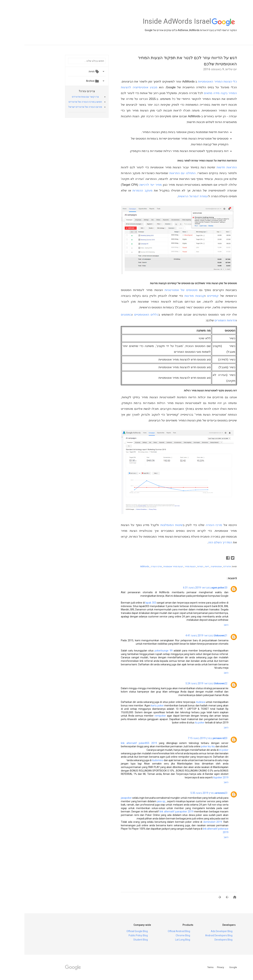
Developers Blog (199, 940)
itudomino (133, 760)
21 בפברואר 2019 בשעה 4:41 (182, 635)
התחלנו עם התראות (158, 173)
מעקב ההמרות (118, 191)
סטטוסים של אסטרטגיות (157, 290)
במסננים (102, 315)
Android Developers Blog (194, 935)
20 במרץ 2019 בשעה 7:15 (183, 738)
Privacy (196, 967)
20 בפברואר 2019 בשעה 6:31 (181, 588)
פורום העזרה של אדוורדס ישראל (61, 107)
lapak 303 (126, 603)
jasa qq (137, 801)
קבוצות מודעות (170, 296)
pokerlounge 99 (139, 651)
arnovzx (195, 793)
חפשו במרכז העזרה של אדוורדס (61, 102)
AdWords (120, 567)
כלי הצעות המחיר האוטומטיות (193, 82)
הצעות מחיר (166, 567)
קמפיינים (188, 296)
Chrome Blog (158, 935)
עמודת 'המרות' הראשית (169, 196)
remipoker (136, 716)
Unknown (195, 635)
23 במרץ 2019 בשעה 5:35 (184, 793)
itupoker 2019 (196, 777)
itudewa (176, 702)
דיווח (182, 567)
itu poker (175, 723)
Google (207, 967)
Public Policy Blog (114, 935)
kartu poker (133, 706)
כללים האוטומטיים (122, 315)
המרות (176, 567)
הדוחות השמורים (201, 320)
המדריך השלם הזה (196, 542)
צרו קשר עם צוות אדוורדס (61, 97)
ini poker (199, 750)
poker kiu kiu (183, 746)
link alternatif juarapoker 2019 (152, 812)
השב (202, 625)
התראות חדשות (202, 167)
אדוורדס (202, 567)
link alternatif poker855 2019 (114, 743)
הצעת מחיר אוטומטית (149, 567)
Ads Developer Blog (197, 931)
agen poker (194, 588)
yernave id (194, 738)
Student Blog (116, 940)
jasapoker (102, 798)
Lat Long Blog (158, 940)
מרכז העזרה (190, 525)
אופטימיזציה (192, 567)
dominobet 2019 (188, 822)
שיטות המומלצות (147, 525)
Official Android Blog (155, 931)
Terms (186, 967)
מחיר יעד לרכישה (126, 185)
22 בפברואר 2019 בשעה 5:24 (182, 683)
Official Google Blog (113, 931)
